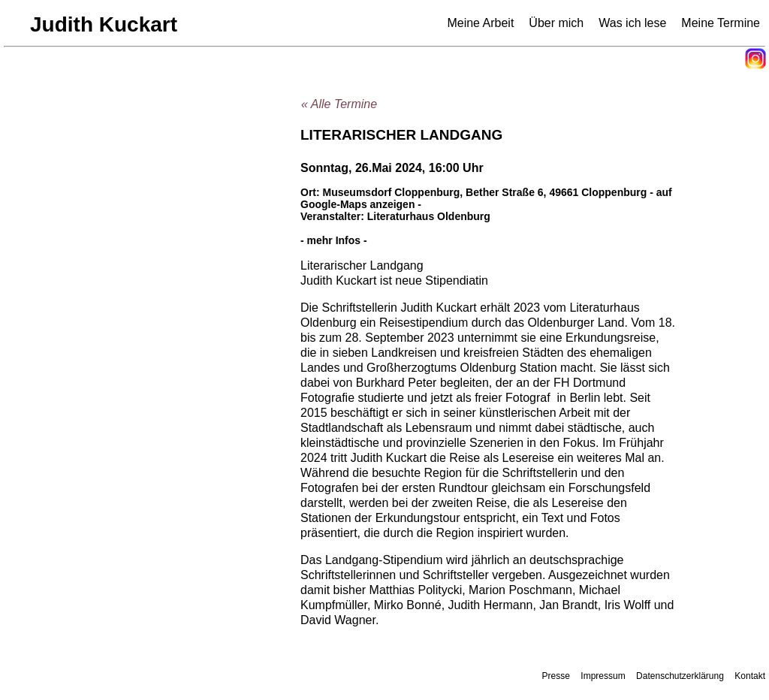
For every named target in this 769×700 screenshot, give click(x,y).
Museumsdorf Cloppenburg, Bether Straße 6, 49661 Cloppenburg (485, 192)
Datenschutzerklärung (680, 676)
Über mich (556, 23)
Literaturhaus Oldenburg (429, 216)
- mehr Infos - (334, 240)
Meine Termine (721, 23)
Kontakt (750, 676)
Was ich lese (632, 23)
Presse (556, 676)
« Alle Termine (339, 104)
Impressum (603, 676)
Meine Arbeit (480, 23)
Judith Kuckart (104, 24)
